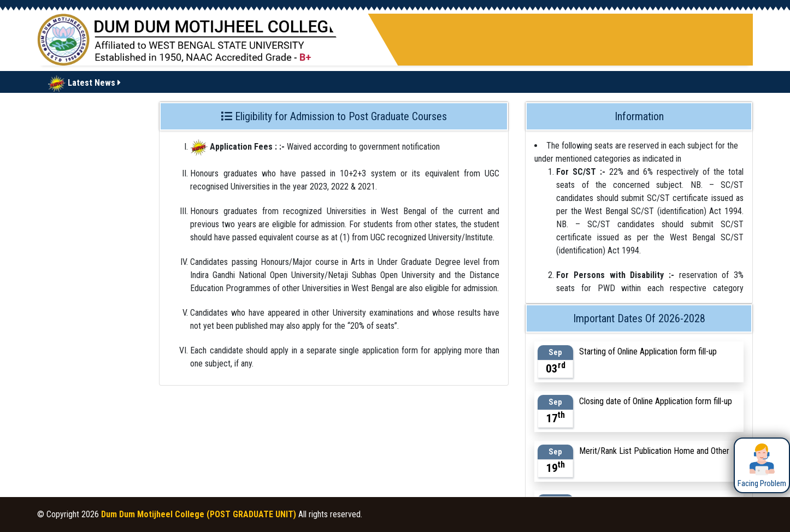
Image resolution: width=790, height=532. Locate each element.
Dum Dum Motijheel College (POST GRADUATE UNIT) (199, 514)
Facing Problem (762, 465)
